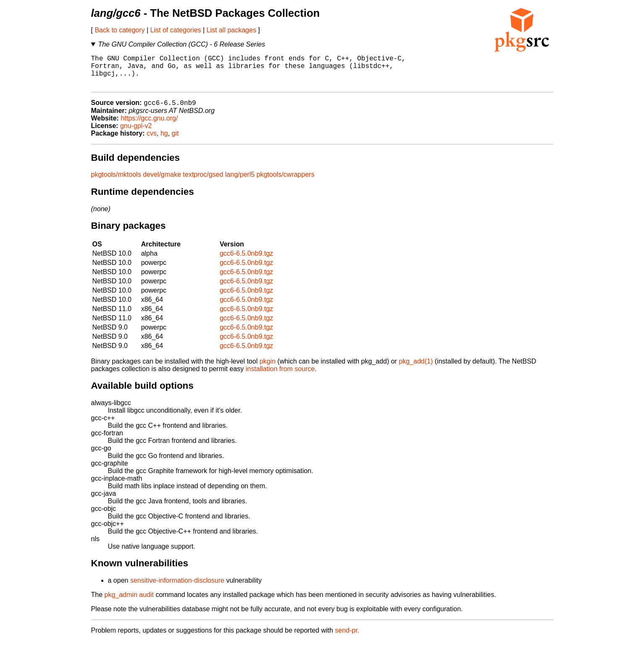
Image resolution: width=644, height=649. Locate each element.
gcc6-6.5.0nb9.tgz (246, 261)
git (175, 141)
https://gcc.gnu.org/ (149, 126)
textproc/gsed (203, 182)
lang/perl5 (240, 182)
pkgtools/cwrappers (286, 182)
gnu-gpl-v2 (136, 134)
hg (164, 141)
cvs (152, 141)
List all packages (231, 30)
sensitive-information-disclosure (177, 588)
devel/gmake (162, 182)
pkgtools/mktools (116, 182)
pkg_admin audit (129, 603)
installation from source (280, 377)
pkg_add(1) (416, 369)
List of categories (176, 30)
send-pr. (347, 638)
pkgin (268, 369)
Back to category (120, 30)
